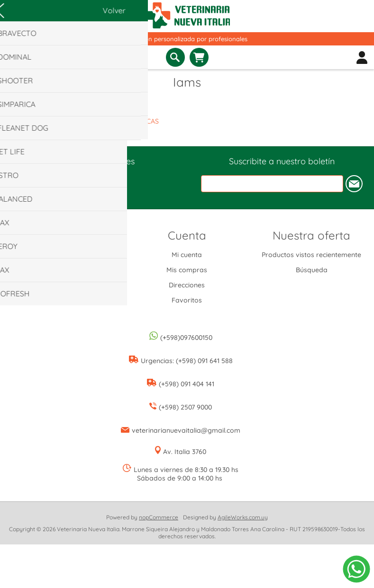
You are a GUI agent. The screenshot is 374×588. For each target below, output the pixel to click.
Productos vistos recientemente (311, 255)
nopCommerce (159, 517)
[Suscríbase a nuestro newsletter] (272, 184)
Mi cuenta (187, 255)
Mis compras (187, 270)
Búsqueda (312, 270)
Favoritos (187, 300)
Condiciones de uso (62, 285)
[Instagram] (92, 180)
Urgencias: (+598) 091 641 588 (187, 361)
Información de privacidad (62, 270)
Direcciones (187, 285)
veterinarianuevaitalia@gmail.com (186, 430)
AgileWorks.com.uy (243, 517)
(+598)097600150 (186, 338)
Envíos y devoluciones (62, 255)
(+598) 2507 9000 (185, 407)
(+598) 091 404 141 (187, 384)
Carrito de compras (199, 57)
